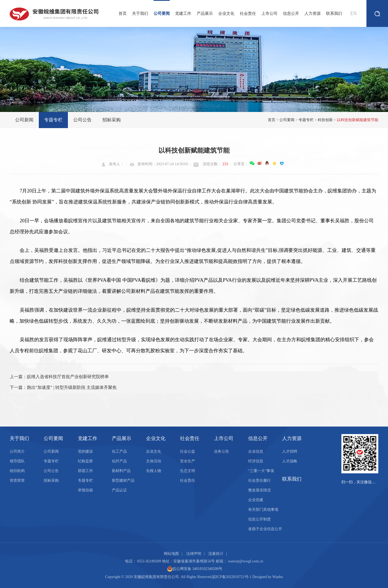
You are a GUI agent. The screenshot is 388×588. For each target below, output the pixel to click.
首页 (123, 13)
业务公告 (221, 451)
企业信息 (256, 451)
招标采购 (112, 120)
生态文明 (188, 471)
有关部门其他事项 (263, 510)
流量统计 (216, 554)
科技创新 (325, 120)
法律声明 (194, 554)
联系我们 (334, 13)
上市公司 (269, 13)
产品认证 (119, 490)
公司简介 (17, 451)
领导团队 (17, 461)
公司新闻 (24, 120)
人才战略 (290, 461)
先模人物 (154, 471)
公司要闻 (162, 8)
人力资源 (313, 13)
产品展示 (205, 13)
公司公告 (82, 120)
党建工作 (183, 13)
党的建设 (85, 451)
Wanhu (278, 577)
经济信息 (256, 461)
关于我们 (140, 13)
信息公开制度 (259, 519)
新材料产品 (121, 471)
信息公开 (291, 13)
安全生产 (188, 461)
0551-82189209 (149, 561)
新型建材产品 (123, 480)
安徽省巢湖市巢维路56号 (194, 561)
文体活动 (154, 461)
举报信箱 (85, 490)
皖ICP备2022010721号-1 (232, 577)
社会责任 (248, 13)
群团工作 (85, 471)
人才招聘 (290, 451)
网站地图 (171, 554)
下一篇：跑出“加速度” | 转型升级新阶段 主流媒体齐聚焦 (63, 387)
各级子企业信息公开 (265, 529)
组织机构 (17, 471)
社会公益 (188, 451)
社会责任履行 (259, 480)
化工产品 (119, 451)
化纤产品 (119, 461)
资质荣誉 (17, 480)
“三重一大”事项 (261, 471)
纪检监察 (85, 461)
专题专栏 (53, 120)
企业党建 (256, 500)
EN (354, 13)
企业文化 (226, 13)
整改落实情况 (259, 490)
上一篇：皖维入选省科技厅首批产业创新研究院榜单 (59, 377)
